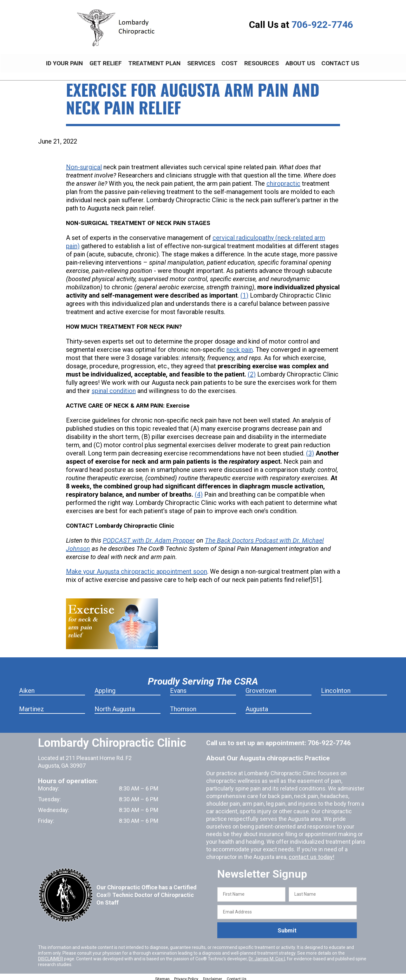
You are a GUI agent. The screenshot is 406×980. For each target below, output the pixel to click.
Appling (105, 687)
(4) (199, 491)
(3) (310, 450)
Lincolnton (336, 687)
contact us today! (311, 853)
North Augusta (115, 706)
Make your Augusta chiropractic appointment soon (137, 568)
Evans (178, 687)
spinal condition (114, 387)
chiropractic (283, 180)
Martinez (32, 706)
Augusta (257, 706)
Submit (287, 927)
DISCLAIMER (51, 955)
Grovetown (261, 687)
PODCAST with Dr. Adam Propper (149, 537)
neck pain (240, 346)
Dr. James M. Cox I (267, 955)
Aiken (27, 687)
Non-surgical (84, 164)
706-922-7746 (322, 25)
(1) (244, 292)
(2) (252, 371)
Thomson (183, 706)
